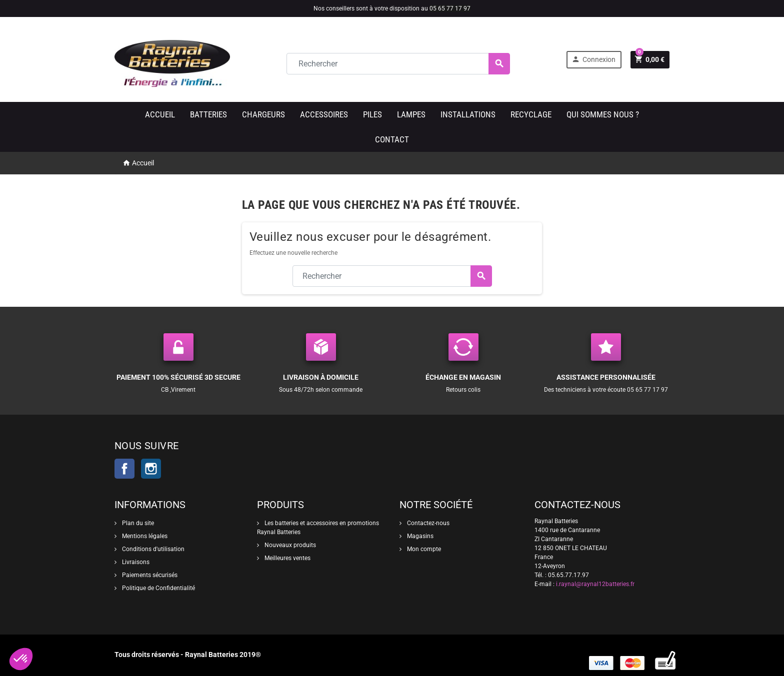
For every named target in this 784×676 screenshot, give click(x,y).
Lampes (411, 114)
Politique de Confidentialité (158, 588)
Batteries (208, 114)
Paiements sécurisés (149, 575)
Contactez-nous (427, 523)
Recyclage (531, 114)
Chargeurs (263, 114)
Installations (468, 114)
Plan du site (137, 523)
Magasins (419, 536)
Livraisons (135, 562)
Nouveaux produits (289, 545)
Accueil (160, 114)
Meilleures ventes (287, 558)
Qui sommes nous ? (603, 114)
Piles (372, 114)
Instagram (151, 469)
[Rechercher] (398, 64)
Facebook (124, 469)
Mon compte (423, 549)
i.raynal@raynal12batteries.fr (595, 584)
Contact (392, 139)
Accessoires (324, 114)
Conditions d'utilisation (152, 549)
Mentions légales (144, 536)
